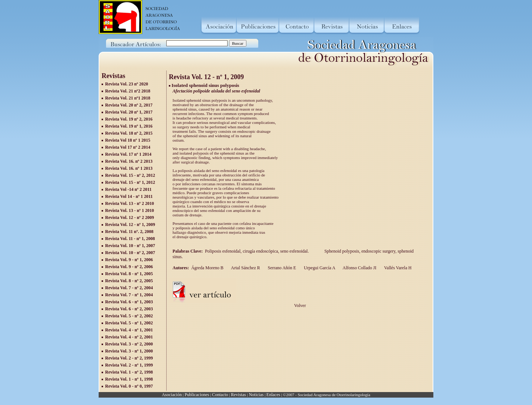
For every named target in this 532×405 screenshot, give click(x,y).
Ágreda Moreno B (207, 268)
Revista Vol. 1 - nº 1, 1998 (129, 379)
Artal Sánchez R (245, 268)
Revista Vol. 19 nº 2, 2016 (129, 119)
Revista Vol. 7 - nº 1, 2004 (129, 295)
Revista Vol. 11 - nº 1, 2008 (130, 239)
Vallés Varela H (397, 268)
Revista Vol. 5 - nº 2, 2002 (129, 316)
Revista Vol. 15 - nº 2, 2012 (130, 175)
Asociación (172, 395)
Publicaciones (197, 395)
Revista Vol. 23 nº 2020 (127, 84)
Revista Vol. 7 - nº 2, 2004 (129, 288)
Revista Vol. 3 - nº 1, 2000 (129, 351)
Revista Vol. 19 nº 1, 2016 (129, 126)
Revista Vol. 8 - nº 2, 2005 (129, 281)
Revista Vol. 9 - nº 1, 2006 (129, 260)
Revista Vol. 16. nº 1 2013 (129, 168)
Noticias (256, 395)
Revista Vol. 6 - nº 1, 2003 (129, 302)
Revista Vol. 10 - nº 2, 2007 (130, 253)
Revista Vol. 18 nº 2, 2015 (129, 133)
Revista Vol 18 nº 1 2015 (128, 140)
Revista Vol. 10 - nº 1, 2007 (130, 246)
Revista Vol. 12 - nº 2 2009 (130, 217)
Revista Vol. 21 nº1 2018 (128, 98)
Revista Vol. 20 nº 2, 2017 (129, 105)
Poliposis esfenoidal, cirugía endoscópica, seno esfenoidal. (258, 251)
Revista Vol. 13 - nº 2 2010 (130, 203)
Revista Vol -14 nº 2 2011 (129, 189)
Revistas (238, 395)
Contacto (220, 395)
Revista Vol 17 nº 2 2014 (128, 147)
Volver (300, 306)
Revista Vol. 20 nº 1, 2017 (129, 112)
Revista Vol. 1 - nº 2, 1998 (129, 372)
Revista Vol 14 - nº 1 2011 (129, 196)
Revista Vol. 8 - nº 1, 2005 (129, 274)
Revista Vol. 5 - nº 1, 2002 (129, 323)
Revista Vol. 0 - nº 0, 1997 (129, 386)
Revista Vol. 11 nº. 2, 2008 (129, 232)
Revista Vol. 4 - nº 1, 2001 (129, 330)
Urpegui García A (319, 268)
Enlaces (273, 395)
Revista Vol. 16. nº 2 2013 (129, 161)
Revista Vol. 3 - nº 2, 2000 (129, 344)
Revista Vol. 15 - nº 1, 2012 (130, 182)
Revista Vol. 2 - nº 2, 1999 (129, 358)
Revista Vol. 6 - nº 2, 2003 (129, 309)
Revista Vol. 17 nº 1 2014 (128, 154)
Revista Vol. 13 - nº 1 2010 (130, 210)
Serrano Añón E (282, 268)
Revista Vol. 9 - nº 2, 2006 (129, 267)
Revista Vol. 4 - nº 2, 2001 (129, 337)
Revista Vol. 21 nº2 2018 (128, 91)
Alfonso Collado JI (359, 268)
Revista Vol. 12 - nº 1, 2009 (130, 225)
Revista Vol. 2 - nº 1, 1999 (129, 365)
